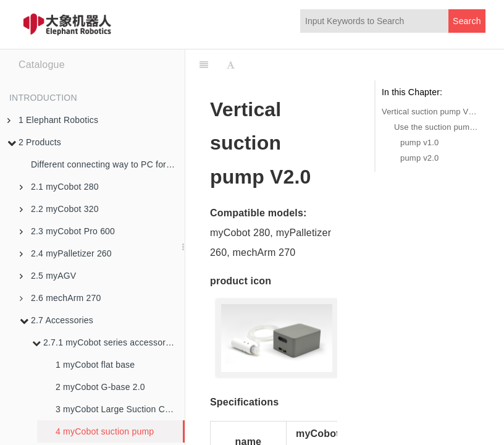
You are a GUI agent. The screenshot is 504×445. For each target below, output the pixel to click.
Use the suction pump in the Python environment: (437, 127)
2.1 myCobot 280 (59, 187)
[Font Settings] (231, 65)
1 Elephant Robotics (53, 120)
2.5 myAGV (48, 276)
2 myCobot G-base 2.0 (100, 387)
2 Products (34, 142)
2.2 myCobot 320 (59, 209)
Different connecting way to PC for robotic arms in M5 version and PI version (108, 164)
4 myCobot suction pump (105, 431)
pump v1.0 (420, 142)
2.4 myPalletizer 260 (66, 253)
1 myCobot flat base (95, 365)
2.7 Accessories (57, 320)
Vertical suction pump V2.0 (430, 112)
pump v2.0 (420, 158)
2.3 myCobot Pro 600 (67, 231)
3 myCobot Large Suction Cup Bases (120, 409)
